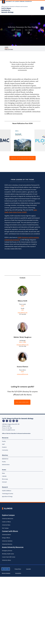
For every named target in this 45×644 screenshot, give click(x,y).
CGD (22, 310)
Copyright (28, 569)
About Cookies (6, 569)
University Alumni (6, 535)
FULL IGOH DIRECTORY (22, 402)
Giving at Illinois (6, 538)
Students (4, 447)
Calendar (4, 476)
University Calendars (7, 541)
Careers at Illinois (6, 522)
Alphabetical (5, 459)
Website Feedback (6, 573)
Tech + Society (29, 30)
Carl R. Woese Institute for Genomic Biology (7, 10)
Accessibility (18, 573)
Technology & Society (8, 494)
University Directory (7, 544)
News (3, 473)
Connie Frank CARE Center (9, 557)
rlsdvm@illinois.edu (23, 313)
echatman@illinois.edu (23, 374)
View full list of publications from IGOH (22, 158)
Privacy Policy (18, 569)
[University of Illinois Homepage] (7, 508)
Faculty (4, 441)
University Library (6, 560)
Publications (9, 50)
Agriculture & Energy (7, 497)
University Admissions (8, 519)
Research (5, 487)
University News (6, 525)
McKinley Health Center (8, 554)
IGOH (23, 306)
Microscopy (5, 479)
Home (6, 47)
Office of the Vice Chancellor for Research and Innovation (15, 7)
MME (25, 342)
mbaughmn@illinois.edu (22, 345)
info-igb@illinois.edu (10, 430)
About (7, 48)
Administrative (6, 465)
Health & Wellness (7, 491)
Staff (3, 444)
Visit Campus (5, 528)
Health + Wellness (16, 30)
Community (5, 450)
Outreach (4, 482)
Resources (5, 438)
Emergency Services (7, 551)
